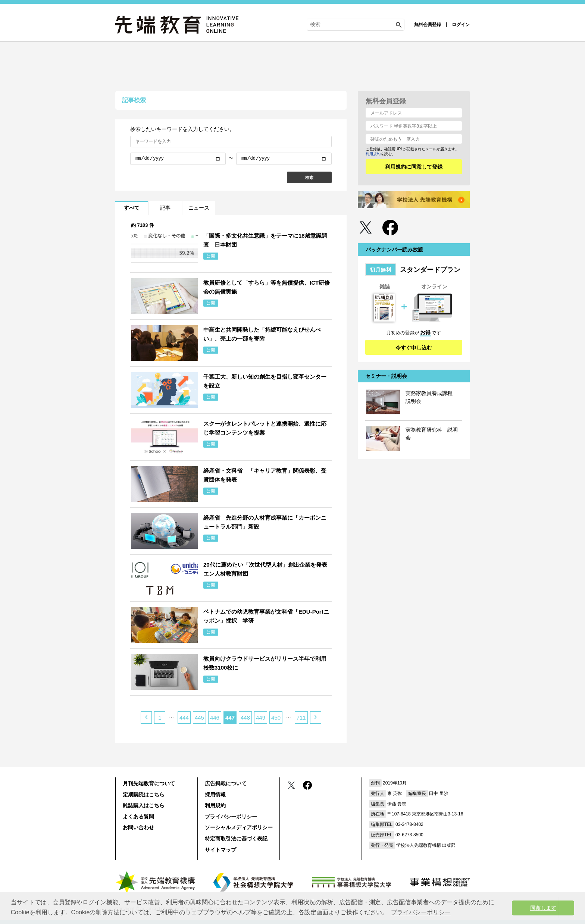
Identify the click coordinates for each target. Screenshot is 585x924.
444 (184, 718)
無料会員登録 (428, 25)
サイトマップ (220, 850)
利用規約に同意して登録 (414, 167)
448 (245, 718)
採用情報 (215, 795)
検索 (309, 178)
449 (261, 718)
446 (215, 718)
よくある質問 (138, 817)
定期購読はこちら (144, 795)
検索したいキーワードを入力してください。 (182, 129)
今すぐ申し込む (414, 348)
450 (276, 718)
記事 (165, 208)
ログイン (461, 25)
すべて (132, 208)
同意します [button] (543, 908)
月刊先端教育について (149, 783)
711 (301, 718)
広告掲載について (226, 783)
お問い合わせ (138, 827)
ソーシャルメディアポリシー (239, 827)
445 (199, 718)
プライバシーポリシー (231, 817)
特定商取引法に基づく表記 (236, 839)
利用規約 (373, 154)
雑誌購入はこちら (144, 805)
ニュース (199, 208)
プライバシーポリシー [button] (421, 912)
